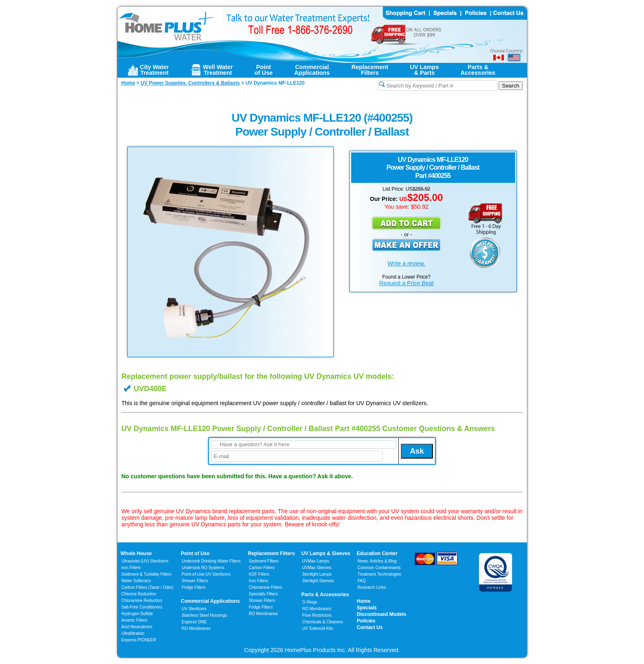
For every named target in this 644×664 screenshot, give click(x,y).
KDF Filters (259, 574)
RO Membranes (196, 628)
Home (364, 601)
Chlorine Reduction (139, 594)
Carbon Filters (148, 587)
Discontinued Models (382, 614)
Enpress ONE (194, 622)
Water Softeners (136, 581)
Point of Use (195, 553)
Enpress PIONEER (139, 640)
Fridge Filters (193, 587)
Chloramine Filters (266, 587)
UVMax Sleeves (317, 568)
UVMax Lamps (316, 561)
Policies (366, 621)
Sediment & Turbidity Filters (147, 574)
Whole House (136, 553)
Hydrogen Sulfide (137, 614)
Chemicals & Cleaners (323, 622)
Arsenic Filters (135, 620)
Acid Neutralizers (137, 627)
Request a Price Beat (406, 283)
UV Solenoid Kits (318, 628)
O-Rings (310, 602)
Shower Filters (195, 581)
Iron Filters (131, 568)
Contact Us (370, 627)
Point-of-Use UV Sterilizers (206, 574)
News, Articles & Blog (377, 561)
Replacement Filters (271, 553)
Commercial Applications (210, 601)
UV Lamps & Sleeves (326, 553)
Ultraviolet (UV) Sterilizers (145, 561)
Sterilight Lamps (317, 574)
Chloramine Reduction (142, 601)
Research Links (372, 587)
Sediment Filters (264, 561)
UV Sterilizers (194, 609)
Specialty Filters (263, 594)
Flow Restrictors (317, 615)
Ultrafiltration (133, 633)
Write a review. (407, 263)
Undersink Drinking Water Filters (211, 561)
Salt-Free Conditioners (142, 607)
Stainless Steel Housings (204, 615)
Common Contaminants (379, 568)
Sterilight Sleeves (318, 581)
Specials (367, 608)
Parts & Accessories (325, 595)
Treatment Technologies (379, 574)
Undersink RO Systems (203, 568)
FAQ (362, 581)
